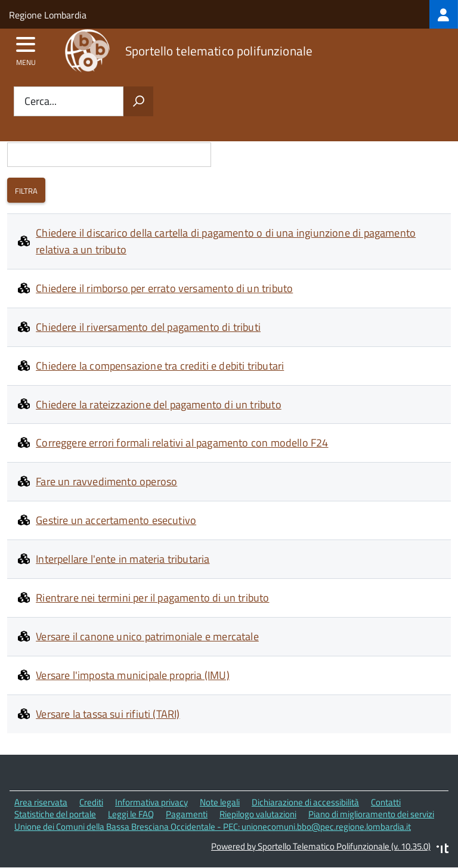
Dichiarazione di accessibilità (305, 802)
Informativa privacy (151, 802)
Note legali (220, 802)
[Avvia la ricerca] (138, 101)
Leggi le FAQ (131, 814)
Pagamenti (187, 814)
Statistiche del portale (55, 814)
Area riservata (41, 802)
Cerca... (41, 102)
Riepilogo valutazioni (258, 814)
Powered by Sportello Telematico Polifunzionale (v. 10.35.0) (321, 846)
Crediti (91, 802)
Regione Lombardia (48, 15)
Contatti (386, 802)
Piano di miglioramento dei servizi (371, 814)
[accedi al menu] (26, 48)
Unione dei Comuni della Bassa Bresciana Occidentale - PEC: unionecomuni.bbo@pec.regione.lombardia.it (213, 827)
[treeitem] (444, 14)
